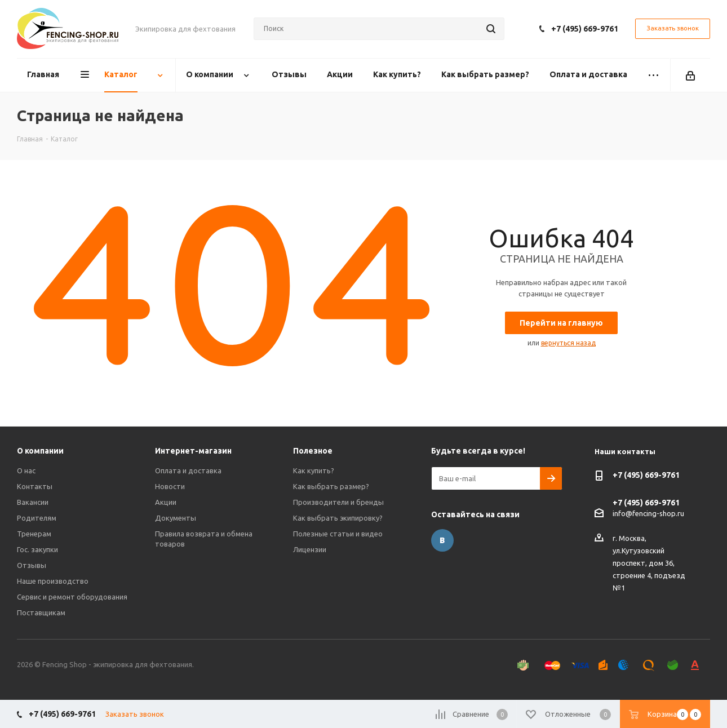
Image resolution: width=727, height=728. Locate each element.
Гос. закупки (37, 549)
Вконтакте (442, 540)
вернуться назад (568, 343)
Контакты (35, 486)
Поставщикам (41, 612)
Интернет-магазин (193, 451)
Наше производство (53, 581)
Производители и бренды (338, 502)
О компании (40, 451)
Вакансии (33, 502)
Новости (170, 486)
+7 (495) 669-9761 (585, 29)
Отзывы (32, 565)
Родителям (37, 518)
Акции (166, 502)
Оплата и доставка (188, 470)
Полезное (313, 451)
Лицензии (310, 549)
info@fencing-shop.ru (648, 513)
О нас (26, 470)
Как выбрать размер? (331, 486)
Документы (176, 518)
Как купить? (314, 470)
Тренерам (34, 534)
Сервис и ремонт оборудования (72, 597)
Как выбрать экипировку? (338, 518)
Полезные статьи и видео (338, 534)
